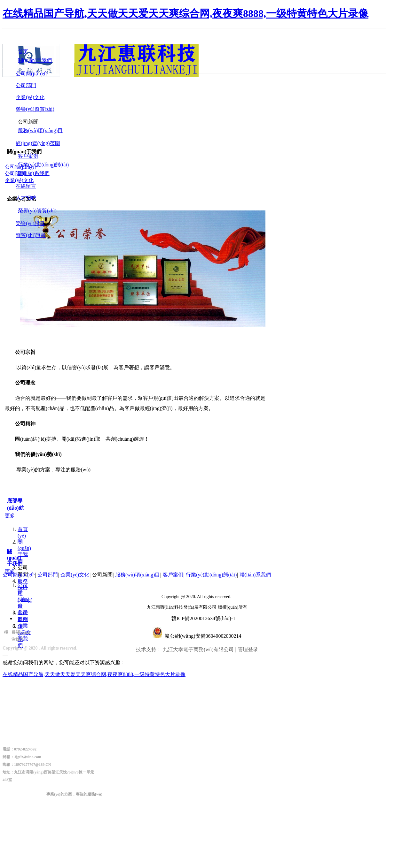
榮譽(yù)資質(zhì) (35, 109)
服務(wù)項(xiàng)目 (138, 575)
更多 (10, 516)
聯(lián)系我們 (255, 575)
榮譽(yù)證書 (30, 223)
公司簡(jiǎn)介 (32, 74)
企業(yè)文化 (30, 97)
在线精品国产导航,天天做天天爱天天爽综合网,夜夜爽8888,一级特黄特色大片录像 (185, 13)
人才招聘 (26, 198)
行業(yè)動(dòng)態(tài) (211, 575)
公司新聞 (102, 575)
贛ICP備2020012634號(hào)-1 (203, 618)
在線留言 (26, 186)
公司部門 (26, 85)
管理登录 (248, 649)
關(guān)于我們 (24, 551)
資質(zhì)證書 (31, 235)
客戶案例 (173, 575)
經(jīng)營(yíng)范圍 (38, 143)
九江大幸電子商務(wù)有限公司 (198, 649)
